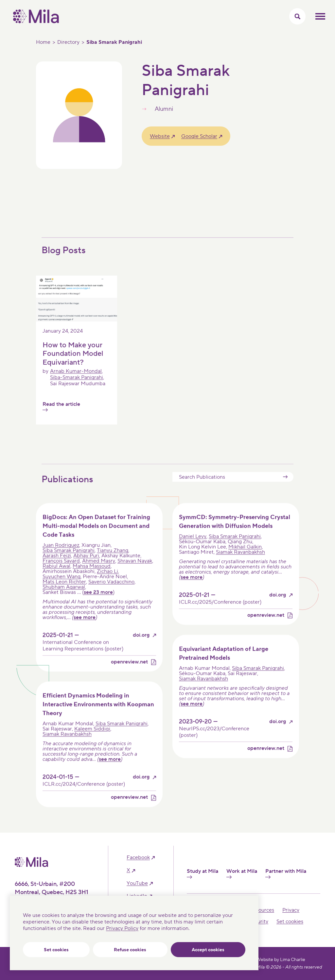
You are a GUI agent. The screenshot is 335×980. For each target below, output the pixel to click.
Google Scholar (199, 136)
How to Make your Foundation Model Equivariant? (73, 364)
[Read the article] (77, 330)
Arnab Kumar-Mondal (76, 382)
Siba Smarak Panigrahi (69, 561)
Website (160, 136)
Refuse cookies (130, 950)
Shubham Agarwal (64, 598)
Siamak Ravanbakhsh (240, 563)
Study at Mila (203, 873)
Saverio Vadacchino (111, 593)
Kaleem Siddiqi (92, 740)
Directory (68, 42)
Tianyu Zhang (113, 561)
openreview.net (129, 673)
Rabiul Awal (56, 577)
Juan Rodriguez (61, 556)
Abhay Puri (86, 567)
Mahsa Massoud (92, 577)
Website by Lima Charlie (281, 960)
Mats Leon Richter (64, 593)
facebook (138, 858)
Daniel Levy (193, 547)
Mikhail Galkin (245, 558)
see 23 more (98, 603)
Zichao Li (107, 582)
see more (85, 628)
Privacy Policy (122, 928)
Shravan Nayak (135, 572)
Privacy (291, 910)
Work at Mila (242, 873)
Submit (285, 488)
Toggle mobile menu (320, 16)
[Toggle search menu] (297, 16)
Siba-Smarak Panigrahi (77, 388)
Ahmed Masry (99, 572)
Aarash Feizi (57, 567)
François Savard (61, 572)
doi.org (141, 646)
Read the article (61, 417)
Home (43, 42)
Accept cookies (208, 950)
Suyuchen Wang (62, 588)
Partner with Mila (286, 873)
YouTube (137, 883)
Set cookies (56, 950)
